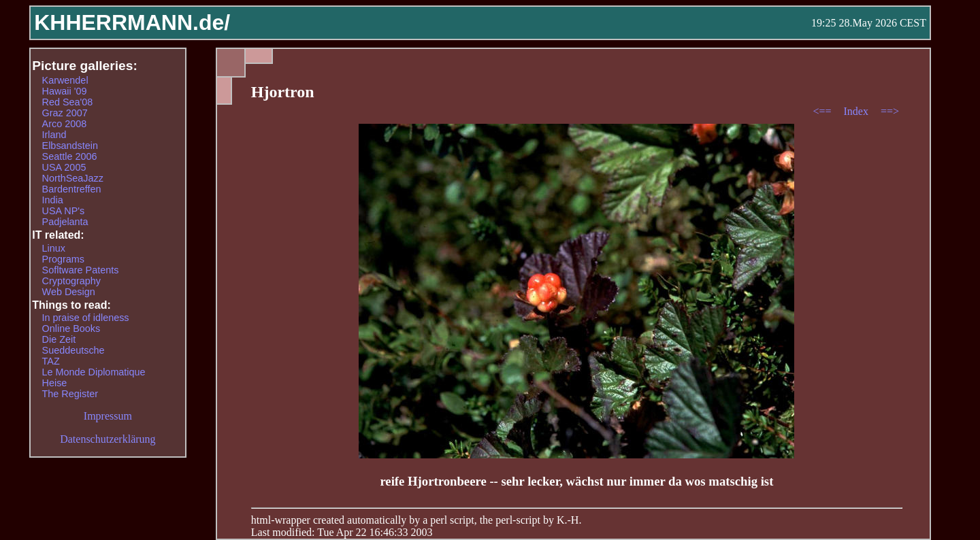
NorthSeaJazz (73, 178)
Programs (63, 259)
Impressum (108, 416)
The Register (70, 394)
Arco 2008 (65, 124)
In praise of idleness (86, 318)
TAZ (51, 361)
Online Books (71, 328)
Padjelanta (65, 222)
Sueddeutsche (73, 350)
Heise (55, 383)
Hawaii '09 (65, 91)
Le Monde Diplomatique (94, 372)
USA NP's (64, 211)
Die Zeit (59, 339)
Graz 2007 (65, 113)
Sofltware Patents (81, 270)
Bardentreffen (72, 189)
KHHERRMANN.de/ (132, 22)
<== (823, 111)
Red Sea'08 (68, 102)
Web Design (69, 292)
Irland (54, 135)
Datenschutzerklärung (108, 439)
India (53, 200)
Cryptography (71, 281)
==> (890, 111)
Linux (54, 248)
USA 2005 (64, 167)
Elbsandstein (70, 146)
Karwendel (65, 80)
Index (857, 111)
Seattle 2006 (70, 156)
